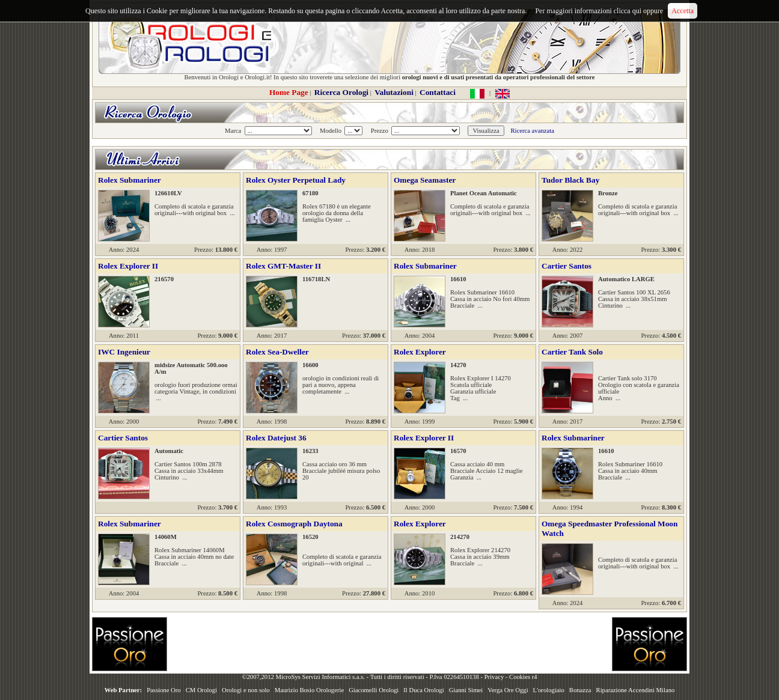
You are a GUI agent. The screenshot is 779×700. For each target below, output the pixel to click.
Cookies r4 (523, 677)
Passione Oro (164, 690)
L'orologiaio (549, 690)
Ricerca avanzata (532, 131)
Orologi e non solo (246, 690)
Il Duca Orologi (423, 690)
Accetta (683, 11)
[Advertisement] (389, 644)
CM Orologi (201, 690)
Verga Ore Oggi (508, 690)
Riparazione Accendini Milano (636, 690)
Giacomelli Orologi (374, 690)
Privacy (494, 677)
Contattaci (438, 92)
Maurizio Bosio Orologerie (309, 690)
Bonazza (580, 690)
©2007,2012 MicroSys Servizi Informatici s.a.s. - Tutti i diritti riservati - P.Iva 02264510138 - (363, 677)
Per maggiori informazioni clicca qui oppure (599, 11)
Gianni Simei (466, 690)
